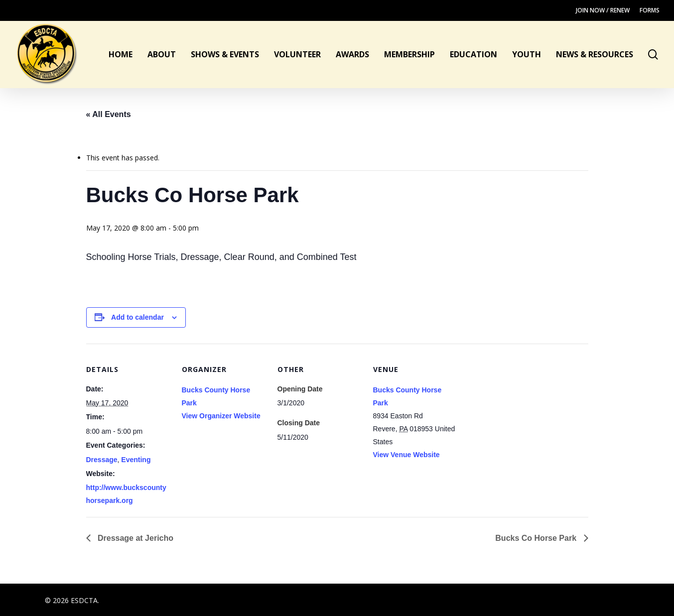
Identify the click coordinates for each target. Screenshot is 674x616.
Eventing (136, 460)
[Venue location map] (521, 412)
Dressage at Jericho (135, 538)
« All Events (109, 114)
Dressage (102, 460)
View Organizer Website (221, 416)
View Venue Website (406, 455)
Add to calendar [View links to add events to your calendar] (137, 317)
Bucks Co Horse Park (537, 538)
